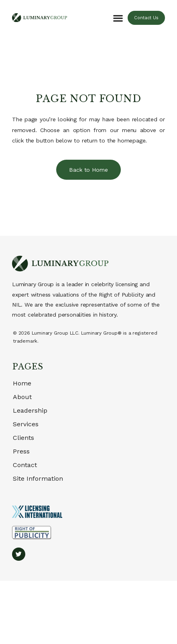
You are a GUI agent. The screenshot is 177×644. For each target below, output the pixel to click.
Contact (25, 465)
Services (26, 424)
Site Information (38, 478)
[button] (118, 18)
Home (22, 383)
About (22, 397)
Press (21, 451)
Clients (23, 438)
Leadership (30, 410)
